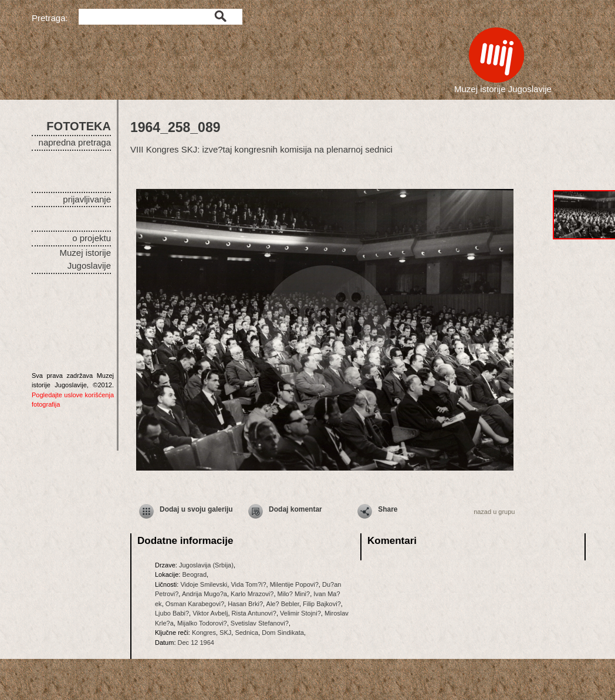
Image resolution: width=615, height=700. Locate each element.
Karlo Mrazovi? (252, 594)
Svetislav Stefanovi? (260, 623)
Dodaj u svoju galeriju (196, 509)
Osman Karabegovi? (195, 604)
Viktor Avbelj (210, 613)
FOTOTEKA (79, 126)
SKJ (225, 633)
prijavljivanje (87, 199)
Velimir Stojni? (300, 613)
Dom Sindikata (283, 633)
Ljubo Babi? (172, 613)
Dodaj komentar (295, 509)
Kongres (204, 633)
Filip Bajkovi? (322, 604)
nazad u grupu (494, 512)
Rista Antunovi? (254, 613)
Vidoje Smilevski (204, 584)
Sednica (246, 633)
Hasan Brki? (245, 604)
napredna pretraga (75, 142)
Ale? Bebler (283, 604)
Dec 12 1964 (196, 642)
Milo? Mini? (294, 594)
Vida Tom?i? (248, 584)
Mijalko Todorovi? (202, 623)
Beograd (194, 574)
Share (388, 509)
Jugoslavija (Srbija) (206, 565)
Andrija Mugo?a (205, 594)
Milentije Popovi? (294, 584)
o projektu (92, 238)
